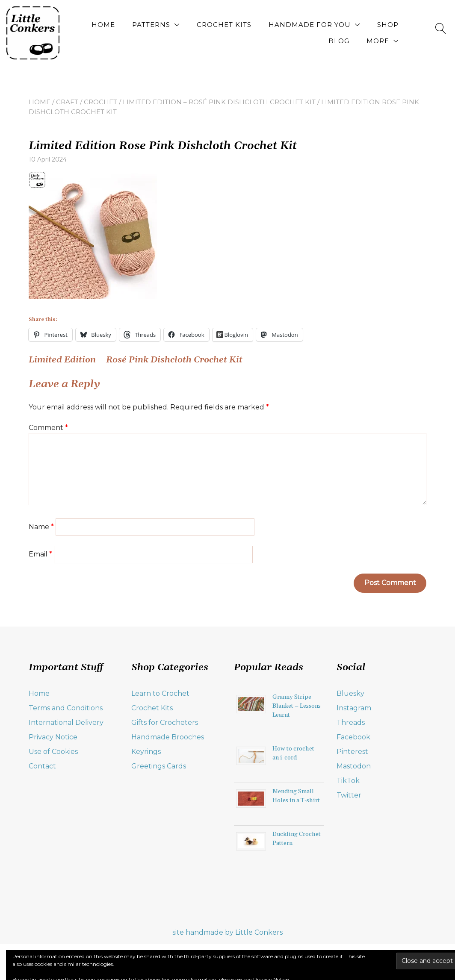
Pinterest (352, 752)
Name (41, 527)
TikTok (348, 781)
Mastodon (354, 766)
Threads (351, 722)
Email (40, 554)
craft (67, 102)
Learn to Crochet (160, 693)
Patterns (151, 25)
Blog (339, 41)
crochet (100, 102)
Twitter (349, 795)
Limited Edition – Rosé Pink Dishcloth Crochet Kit (219, 102)
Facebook (353, 737)
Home (103, 25)
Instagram (354, 708)
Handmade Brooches (168, 737)
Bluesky (350, 693)
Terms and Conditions (66, 708)
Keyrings (146, 752)
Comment (48, 428)
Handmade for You (310, 25)
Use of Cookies (53, 752)
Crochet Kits (224, 25)
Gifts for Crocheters (165, 722)
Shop (388, 25)
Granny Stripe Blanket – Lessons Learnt (297, 706)
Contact (42, 766)
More (378, 41)
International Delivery (66, 722)
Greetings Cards (159, 766)
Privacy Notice (53, 737)
